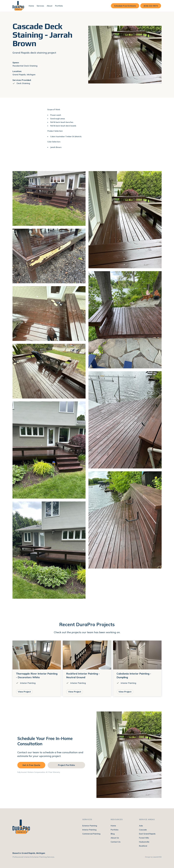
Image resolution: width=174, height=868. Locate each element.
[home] (18, 6)
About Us (115, 838)
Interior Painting (89, 830)
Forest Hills (144, 838)
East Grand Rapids (147, 834)
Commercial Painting (91, 834)
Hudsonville (144, 842)
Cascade (143, 830)
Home (31, 6)
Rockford (143, 846)
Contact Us (116, 842)
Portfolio (59, 6)
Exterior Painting (90, 826)
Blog (113, 834)
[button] (40, 6)
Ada (141, 826)
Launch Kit (157, 857)
